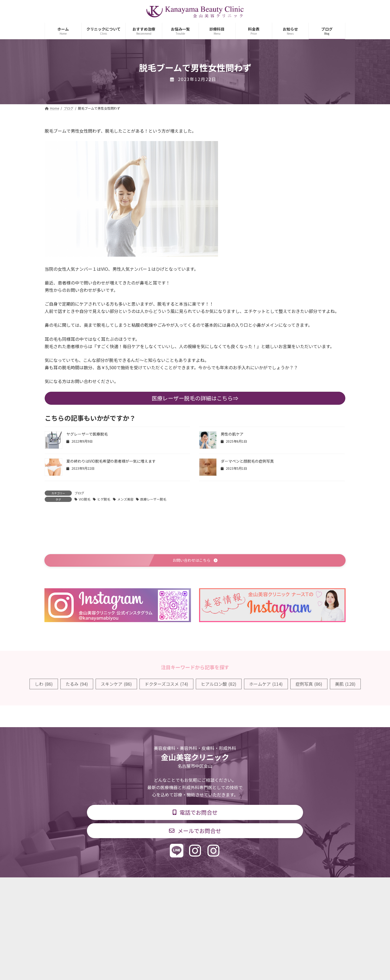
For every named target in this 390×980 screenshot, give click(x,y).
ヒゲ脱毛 (104, 499)
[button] (195, 561)
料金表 (211, 886)
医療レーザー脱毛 (153, 499)
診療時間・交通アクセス (172, 886)
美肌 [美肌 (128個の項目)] (345, 685)
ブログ (79, 493)
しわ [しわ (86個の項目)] (44, 685)
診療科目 (131, 886)
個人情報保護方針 (273, 886)
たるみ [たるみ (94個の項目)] (77, 685)
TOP (106, 886)
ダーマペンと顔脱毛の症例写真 (247, 461)
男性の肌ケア (232, 434)
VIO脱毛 (85, 499)
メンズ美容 (125, 499)
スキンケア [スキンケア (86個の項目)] (116, 685)
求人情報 (237, 886)
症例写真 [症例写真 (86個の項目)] (309, 685)
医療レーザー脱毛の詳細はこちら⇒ (195, 398)
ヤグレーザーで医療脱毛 (87, 434)
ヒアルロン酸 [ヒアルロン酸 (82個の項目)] (219, 685)
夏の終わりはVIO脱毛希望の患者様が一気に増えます (111, 461)
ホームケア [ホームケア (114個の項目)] (266, 685)
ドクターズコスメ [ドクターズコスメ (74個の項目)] (166, 685)
